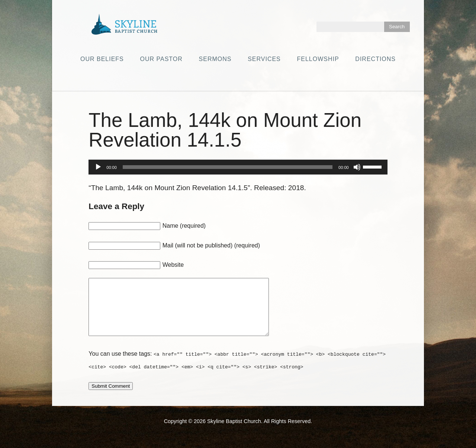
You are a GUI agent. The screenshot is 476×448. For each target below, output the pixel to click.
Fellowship (318, 59)
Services (264, 59)
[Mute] (357, 167)
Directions (375, 59)
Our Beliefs (102, 59)
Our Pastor (161, 59)
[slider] (228, 167)
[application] (238, 167)
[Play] (98, 167)
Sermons (215, 59)
